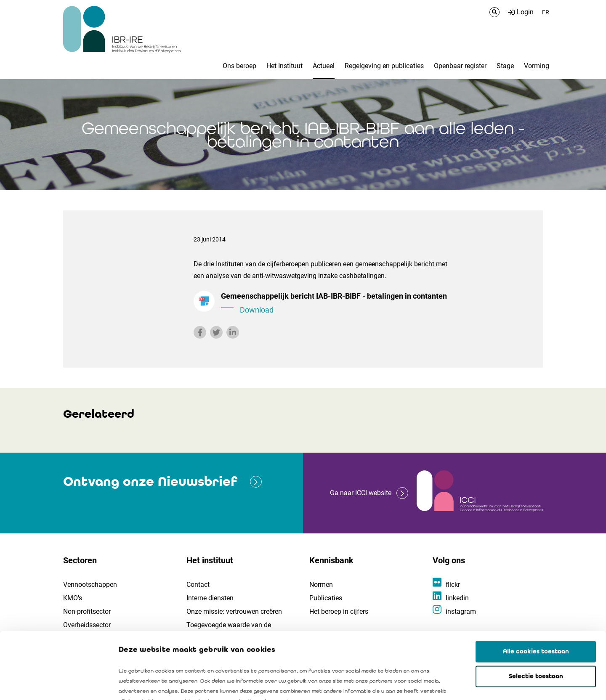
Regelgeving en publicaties (384, 66)
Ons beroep (239, 66)
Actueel (324, 66)
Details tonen (480, 684)
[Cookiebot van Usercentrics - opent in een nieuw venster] (54, 684)
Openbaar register (460, 66)
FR (546, 12)
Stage (505, 66)
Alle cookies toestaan (536, 589)
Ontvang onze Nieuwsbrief (150, 481)
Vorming (537, 66)
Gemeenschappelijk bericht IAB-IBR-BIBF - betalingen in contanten (337, 304)
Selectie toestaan (536, 614)
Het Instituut (284, 66)
